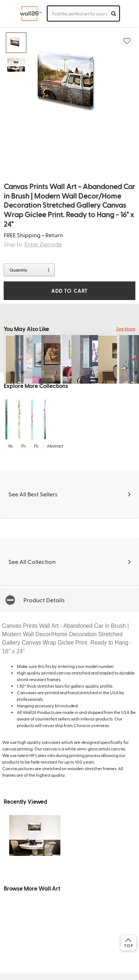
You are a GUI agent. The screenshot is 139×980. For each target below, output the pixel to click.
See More (126, 328)
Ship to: (33, 244)
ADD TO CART (69, 291)
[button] (69, 600)
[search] (114, 14)
